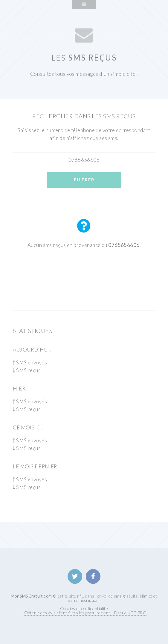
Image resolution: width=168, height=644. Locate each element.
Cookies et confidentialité (84, 608)
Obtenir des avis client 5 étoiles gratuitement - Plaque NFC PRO (85, 613)
